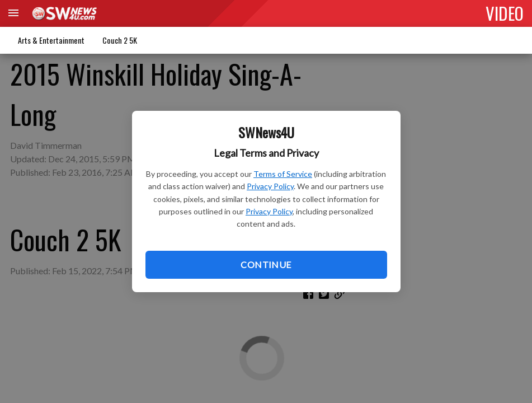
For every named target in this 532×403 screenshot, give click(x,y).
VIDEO (505, 13)
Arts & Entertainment (51, 40)
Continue (266, 264)
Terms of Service (283, 174)
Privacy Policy (270, 186)
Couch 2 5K (120, 40)
